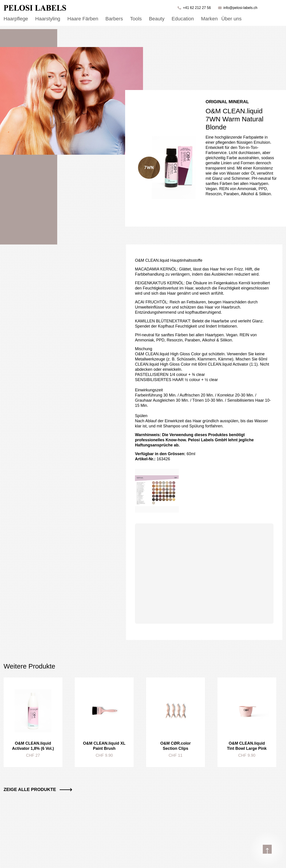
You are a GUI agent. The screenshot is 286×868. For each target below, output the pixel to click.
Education (163, 18)
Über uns (206, 18)
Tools (121, 18)
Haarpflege (14, 18)
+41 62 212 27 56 (197, 8)
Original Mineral (227, 102)
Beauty (140, 18)
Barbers (101, 18)
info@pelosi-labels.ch (240, 8)
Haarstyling (42, 18)
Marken (187, 18)
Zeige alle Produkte (38, 789)
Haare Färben (74, 18)
